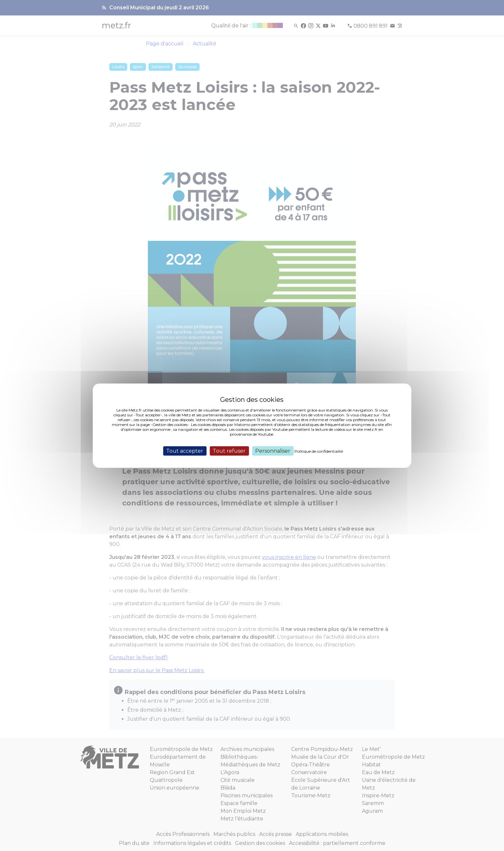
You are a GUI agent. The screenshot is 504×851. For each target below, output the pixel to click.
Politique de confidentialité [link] (319, 451)
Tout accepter (185, 451)
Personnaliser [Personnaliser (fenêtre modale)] (273, 451)
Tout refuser (229, 451)
